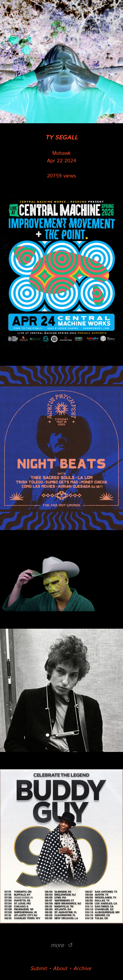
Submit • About (49, 969)
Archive (82, 969)
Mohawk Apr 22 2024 (61, 149)
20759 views (61, 176)
